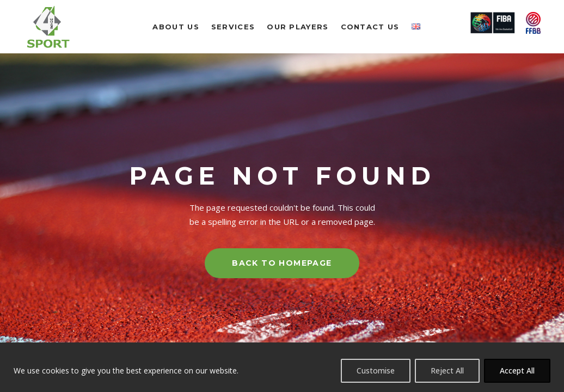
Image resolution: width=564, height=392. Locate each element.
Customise (376, 370)
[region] (282, 367)
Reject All (447, 370)
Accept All (517, 370)
